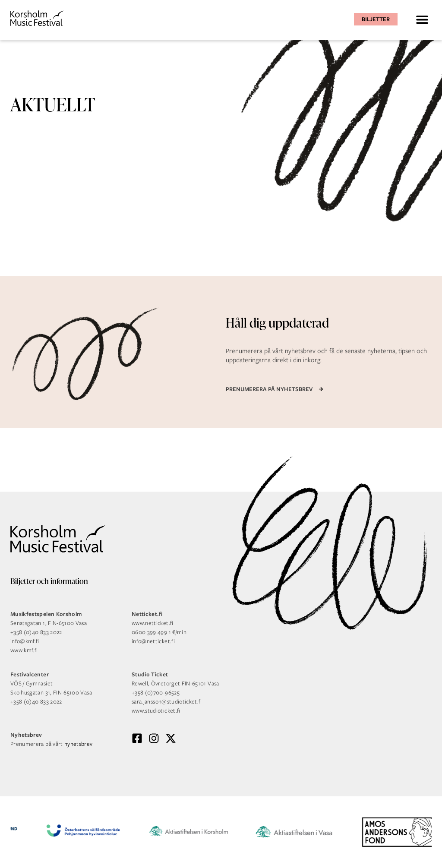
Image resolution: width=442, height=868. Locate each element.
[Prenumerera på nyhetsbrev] (321, 389)
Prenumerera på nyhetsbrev (269, 389)
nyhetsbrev (79, 744)
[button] (422, 19)
